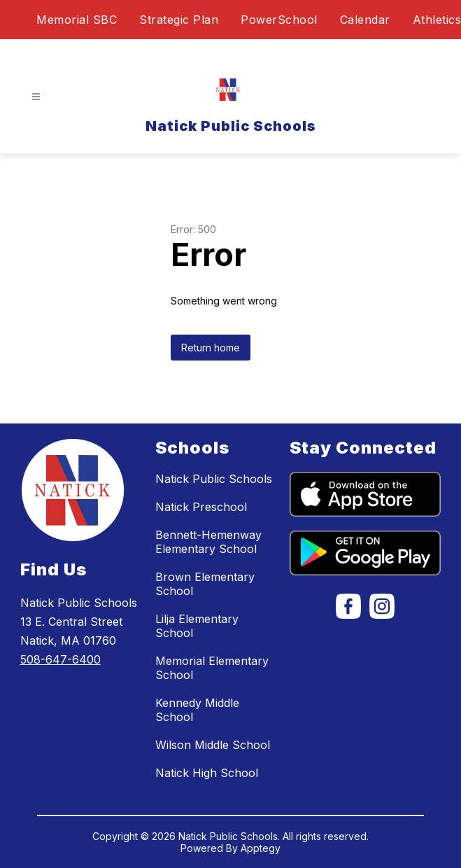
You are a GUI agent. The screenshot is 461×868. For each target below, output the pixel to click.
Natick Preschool (201, 507)
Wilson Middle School (213, 745)
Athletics (437, 20)
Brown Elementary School (205, 584)
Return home (211, 348)
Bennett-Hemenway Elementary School (208, 542)
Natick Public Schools (214, 479)
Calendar (365, 20)
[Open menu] (36, 97)
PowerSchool (279, 20)
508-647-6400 (61, 659)
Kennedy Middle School (197, 710)
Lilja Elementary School (197, 626)
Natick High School (207, 773)
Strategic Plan (179, 20)
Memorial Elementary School (212, 668)
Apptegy (261, 848)
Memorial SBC (77, 20)
